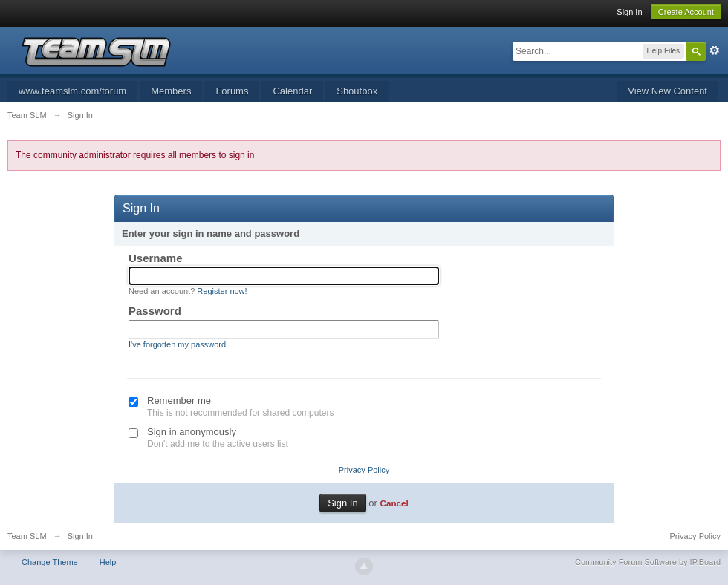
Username (156, 258)
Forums (232, 91)
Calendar (292, 91)
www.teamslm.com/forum (72, 91)
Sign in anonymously (192, 432)
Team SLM (27, 536)
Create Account (686, 12)
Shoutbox (357, 91)
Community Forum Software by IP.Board (648, 562)
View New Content (667, 91)
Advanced (715, 50)
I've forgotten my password (177, 344)
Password (155, 311)
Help (108, 562)
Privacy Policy (364, 470)
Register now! (222, 291)
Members (171, 91)
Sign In (629, 12)
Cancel (394, 503)
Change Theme (50, 562)
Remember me (179, 401)
